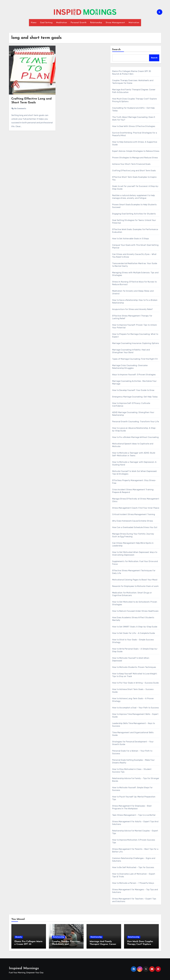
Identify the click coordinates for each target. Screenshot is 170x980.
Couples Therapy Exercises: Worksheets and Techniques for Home (66, 944)
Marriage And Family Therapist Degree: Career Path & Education (103, 944)
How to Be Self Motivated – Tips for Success (133, 867)
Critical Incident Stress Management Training (134, 514)
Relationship (96, 23)
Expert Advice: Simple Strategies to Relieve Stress (136, 151)
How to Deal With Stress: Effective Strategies (134, 126)
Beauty (19, 937)
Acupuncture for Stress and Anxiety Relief (132, 309)
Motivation (134, 23)
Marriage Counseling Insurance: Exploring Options (136, 343)
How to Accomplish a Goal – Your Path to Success (135, 708)
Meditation (62, 23)
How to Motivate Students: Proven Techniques (134, 667)
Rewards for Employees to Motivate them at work (135, 586)
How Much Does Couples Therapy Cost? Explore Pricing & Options (140, 944)
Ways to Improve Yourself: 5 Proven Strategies (134, 375)
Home (34, 23)
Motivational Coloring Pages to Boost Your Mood (135, 580)
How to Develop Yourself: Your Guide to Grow (133, 390)
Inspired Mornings (24, 968)
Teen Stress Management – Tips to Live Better (134, 815)
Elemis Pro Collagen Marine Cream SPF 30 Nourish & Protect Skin (28, 944)
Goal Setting (46, 23)
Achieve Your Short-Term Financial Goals (131, 164)
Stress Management (115, 23)
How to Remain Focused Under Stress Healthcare (135, 611)
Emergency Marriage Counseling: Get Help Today (135, 397)
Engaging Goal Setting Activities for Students (134, 214)
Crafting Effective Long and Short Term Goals (134, 171)
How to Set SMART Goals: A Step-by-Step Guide (135, 627)
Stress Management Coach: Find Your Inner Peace (136, 508)
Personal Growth (79, 23)
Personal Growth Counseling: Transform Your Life (136, 422)
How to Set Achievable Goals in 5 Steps (131, 239)
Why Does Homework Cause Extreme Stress (133, 521)
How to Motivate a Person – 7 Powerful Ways (133, 883)
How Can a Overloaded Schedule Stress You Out (135, 527)
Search (116, 50)
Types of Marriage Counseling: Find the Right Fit (135, 359)
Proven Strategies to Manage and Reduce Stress (135, 158)
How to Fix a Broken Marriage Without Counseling (135, 437)
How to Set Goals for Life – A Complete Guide (134, 633)
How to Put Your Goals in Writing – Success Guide (135, 683)
